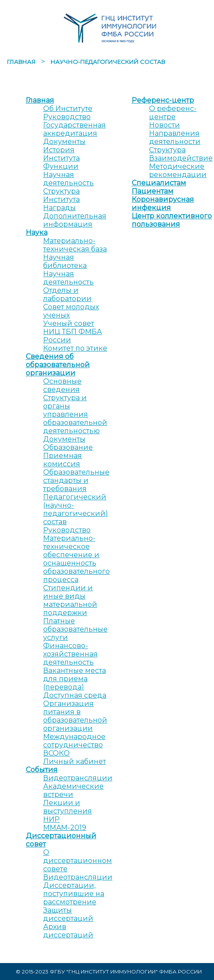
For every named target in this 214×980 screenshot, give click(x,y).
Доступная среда (75, 695)
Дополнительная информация (75, 220)
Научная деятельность (68, 179)
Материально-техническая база (75, 245)
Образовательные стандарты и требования (76, 480)
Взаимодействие (181, 158)
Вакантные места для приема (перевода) (75, 679)
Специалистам (159, 183)
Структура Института (61, 195)
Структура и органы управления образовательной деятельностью (75, 414)
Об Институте (68, 109)
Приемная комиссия (63, 460)
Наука (37, 232)
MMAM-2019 (65, 828)
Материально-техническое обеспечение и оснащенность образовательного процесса (76, 559)
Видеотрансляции (78, 778)
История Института (61, 154)
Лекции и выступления (68, 807)
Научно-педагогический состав (108, 62)
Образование (68, 447)
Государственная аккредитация (75, 129)
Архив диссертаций (68, 931)
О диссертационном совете (78, 861)
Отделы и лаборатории (67, 294)
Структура (167, 150)
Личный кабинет (75, 761)
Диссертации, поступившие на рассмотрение (74, 894)
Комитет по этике (75, 348)
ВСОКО (56, 753)
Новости (165, 125)
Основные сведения (62, 385)
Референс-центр (163, 100)
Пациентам (153, 191)
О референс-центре (173, 113)
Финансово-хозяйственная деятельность (70, 654)
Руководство (67, 117)
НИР (51, 819)
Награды (59, 208)
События (42, 770)
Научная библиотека (65, 261)
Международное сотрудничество (74, 741)
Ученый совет (69, 323)
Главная (22, 62)
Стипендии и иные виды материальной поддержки (70, 600)
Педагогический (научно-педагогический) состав (76, 509)
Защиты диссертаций (68, 914)
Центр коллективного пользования (172, 220)
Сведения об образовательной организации (58, 365)
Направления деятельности (175, 137)
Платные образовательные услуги (75, 629)
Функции (61, 166)
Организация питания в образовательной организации (75, 716)
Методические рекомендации (178, 171)
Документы (64, 142)
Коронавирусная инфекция (163, 204)
